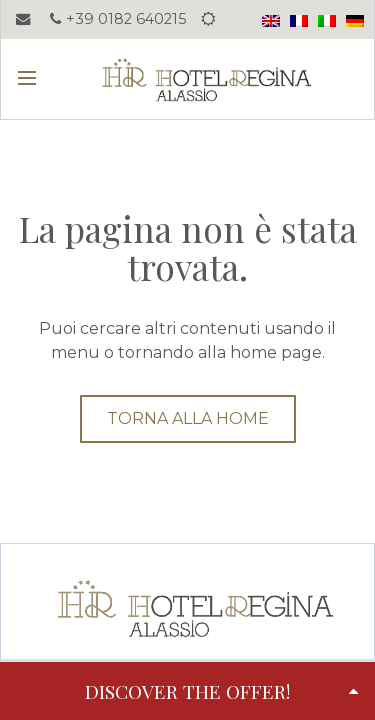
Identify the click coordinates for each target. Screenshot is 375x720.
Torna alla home (188, 418)
